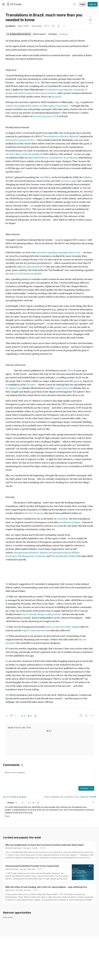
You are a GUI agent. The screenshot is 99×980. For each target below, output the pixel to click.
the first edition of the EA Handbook (24, 154)
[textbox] (49, 777)
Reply (7, 816)
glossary (78, 381)
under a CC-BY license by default (25, 274)
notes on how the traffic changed (63, 627)
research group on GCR (46, 116)
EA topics (31, 385)
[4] (50, 263)
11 (40, 869)
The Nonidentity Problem (64, 556)
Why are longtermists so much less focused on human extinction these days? (45, 845)
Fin (76, 76)
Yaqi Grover (10, 890)
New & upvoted (19, 797)
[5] (17, 267)
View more (8, 920)
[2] (43, 199)
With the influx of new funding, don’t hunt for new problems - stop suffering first (46, 887)
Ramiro (12, 26)
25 (42, 848)
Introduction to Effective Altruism (61, 136)
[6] (82, 293)
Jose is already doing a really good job (41, 614)
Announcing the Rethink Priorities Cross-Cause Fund (32, 866)
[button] (23, 716)
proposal (57, 97)
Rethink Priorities (12, 869)
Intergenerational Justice (26, 553)
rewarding (62, 519)
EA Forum (15, 4)
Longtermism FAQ (63, 388)
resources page (69, 181)
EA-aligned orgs (14, 388)
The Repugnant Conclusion (32, 556)
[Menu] (3, 4)
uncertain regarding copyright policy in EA (58, 253)
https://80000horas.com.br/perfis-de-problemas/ (53, 158)
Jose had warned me (32, 267)
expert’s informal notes (34, 631)
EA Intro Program (34, 513)
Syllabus (87, 177)
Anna (37, 83)
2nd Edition (45, 177)
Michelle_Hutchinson (14, 848)
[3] (30, 209)
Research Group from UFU (21, 140)
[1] (20, 172)
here (70, 371)
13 (35, 890)
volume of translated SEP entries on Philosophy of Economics (37, 106)
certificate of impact (70, 522)
